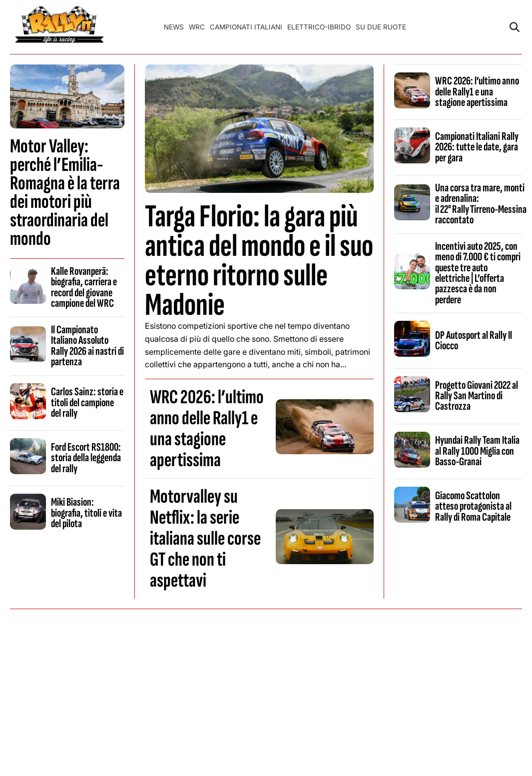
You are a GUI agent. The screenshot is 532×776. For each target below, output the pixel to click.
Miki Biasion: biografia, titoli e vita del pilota (86, 513)
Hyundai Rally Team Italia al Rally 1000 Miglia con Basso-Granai (477, 451)
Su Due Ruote (381, 27)
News (174, 27)
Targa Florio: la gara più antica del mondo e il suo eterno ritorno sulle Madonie (259, 261)
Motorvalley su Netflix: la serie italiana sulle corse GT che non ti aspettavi (205, 539)
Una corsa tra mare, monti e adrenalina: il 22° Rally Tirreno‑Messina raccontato (481, 204)
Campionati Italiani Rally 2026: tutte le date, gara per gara (477, 147)
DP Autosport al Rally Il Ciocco (474, 341)
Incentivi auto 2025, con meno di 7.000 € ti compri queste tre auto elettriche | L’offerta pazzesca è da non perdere (478, 273)
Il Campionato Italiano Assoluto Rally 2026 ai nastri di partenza (87, 346)
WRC (197, 27)
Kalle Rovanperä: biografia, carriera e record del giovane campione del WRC (84, 287)
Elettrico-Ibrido (319, 27)
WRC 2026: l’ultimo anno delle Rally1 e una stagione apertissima (207, 429)
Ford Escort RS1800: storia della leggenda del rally (86, 458)
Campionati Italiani (246, 27)
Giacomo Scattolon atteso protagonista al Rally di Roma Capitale (473, 506)
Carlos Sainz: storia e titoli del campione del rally (87, 402)
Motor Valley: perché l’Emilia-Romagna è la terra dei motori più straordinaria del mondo (65, 193)
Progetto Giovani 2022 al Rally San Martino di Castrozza (477, 396)
